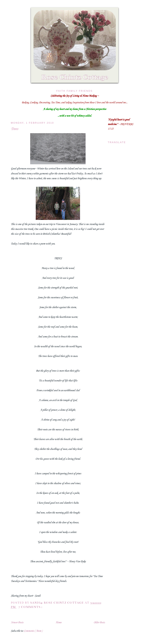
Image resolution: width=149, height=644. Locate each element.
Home (59, 623)
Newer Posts (17, 623)
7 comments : (31, 607)
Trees (14, 129)
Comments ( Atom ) (33, 631)
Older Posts (99, 623)
